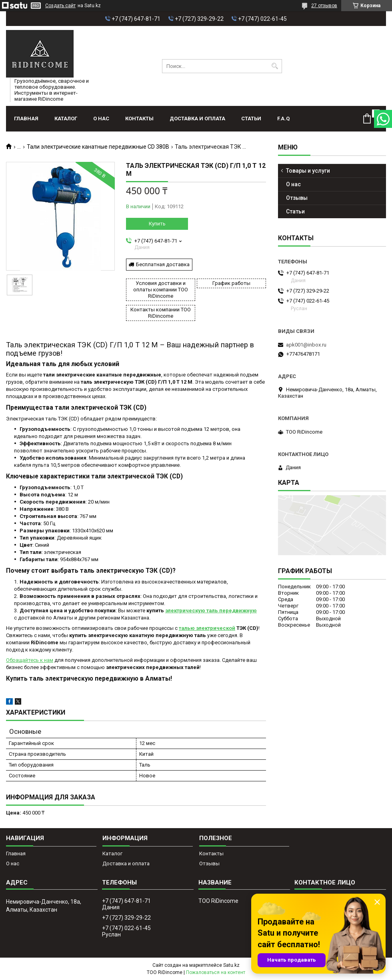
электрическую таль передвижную (211, 611)
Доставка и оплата (197, 119)
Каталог (66, 119)
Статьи (251, 119)
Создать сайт (60, 6)
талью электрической (207, 628)
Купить (157, 224)
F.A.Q (283, 119)
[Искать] (275, 66)
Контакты (139, 119)
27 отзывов (324, 6)
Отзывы (297, 198)
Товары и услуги (308, 171)
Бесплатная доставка (163, 264)
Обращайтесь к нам (30, 660)
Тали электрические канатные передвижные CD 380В (98, 147)
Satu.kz (231, 965)
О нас (101, 119)
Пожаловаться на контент (216, 972)
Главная (26, 119)
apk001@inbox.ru (306, 345)
